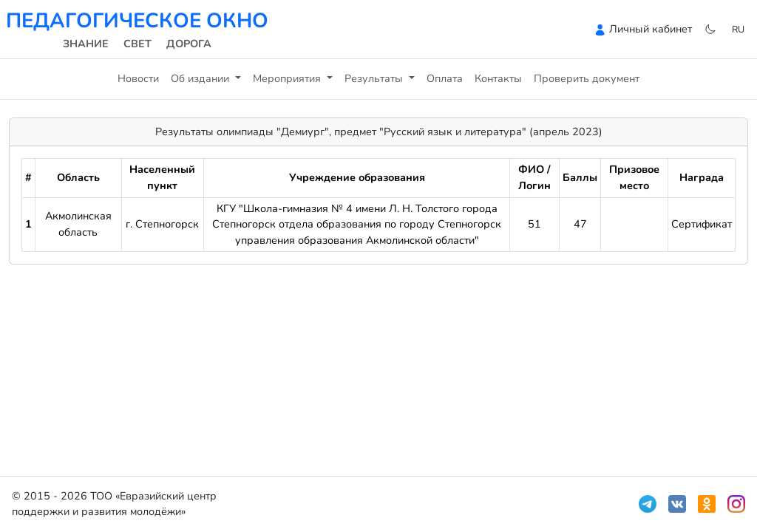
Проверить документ (587, 78)
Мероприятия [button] (288, 78)
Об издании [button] (201, 78)
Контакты (498, 78)
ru (738, 29)
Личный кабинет (651, 29)
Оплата (445, 78)
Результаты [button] (375, 78)
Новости (138, 78)
